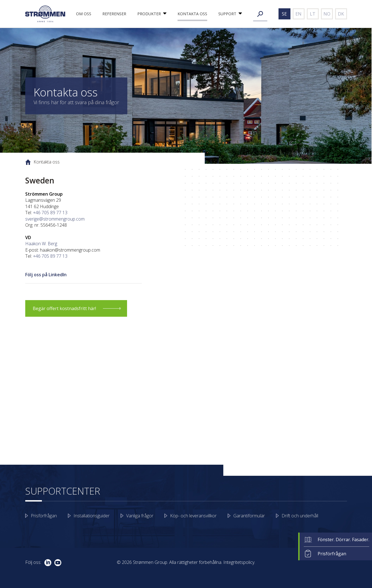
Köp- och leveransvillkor (193, 516)
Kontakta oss (192, 14)
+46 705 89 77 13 (50, 213)
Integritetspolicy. (239, 562)
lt (313, 14)
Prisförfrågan (332, 554)
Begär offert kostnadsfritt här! (64, 308)
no (327, 14)
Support (227, 14)
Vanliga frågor (140, 516)
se (284, 14)
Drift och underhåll (300, 516)
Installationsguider (92, 516)
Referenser (114, 14)
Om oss (84, 14)
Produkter (149, 14)
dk (341, 14)
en (298, 14)
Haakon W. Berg (41, 244)
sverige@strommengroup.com (55, 219)
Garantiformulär (249, 516)
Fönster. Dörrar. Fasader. (343, 540)
